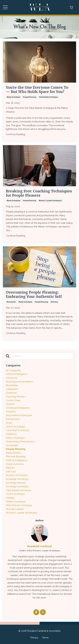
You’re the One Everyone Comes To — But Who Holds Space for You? (37, 90)
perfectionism (13, 453)
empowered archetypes (19, 415)
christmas (11, 393)
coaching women (16, 397)
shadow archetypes (17, 475)
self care (54, 302)
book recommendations (19, 382)
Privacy (34, 638)
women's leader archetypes (50, 201)
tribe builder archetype (48, 97)
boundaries (11, 302)
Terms (45, 638)
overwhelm (12, 445)
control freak (13, 400)
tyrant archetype (15, 494)
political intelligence (17, 460)
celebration (12, 389)
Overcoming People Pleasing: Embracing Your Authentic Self (34, 295)
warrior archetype (16, 502)
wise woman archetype (19, 505)
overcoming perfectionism (20, 442)
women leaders (15, 509)
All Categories (13, 370)
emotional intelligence (18, 408)
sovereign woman (16, 483)
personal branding (16, 456)
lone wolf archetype (17, 430)
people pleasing (30, 97)
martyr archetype (14, 97)
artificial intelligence (17, 374)
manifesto (11, 434)
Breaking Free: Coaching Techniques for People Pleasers (39, 193)
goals (9, 423)
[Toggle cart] (71, 7)
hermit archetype (15, 427)
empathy (11, 412)
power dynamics (15, 464)
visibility (10, 498)
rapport (10, 468)
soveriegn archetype (17, 487)
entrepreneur (13, 419)
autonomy (12, 378)
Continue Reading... (16, 134)
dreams (10, 404)
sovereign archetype (17, 479)
